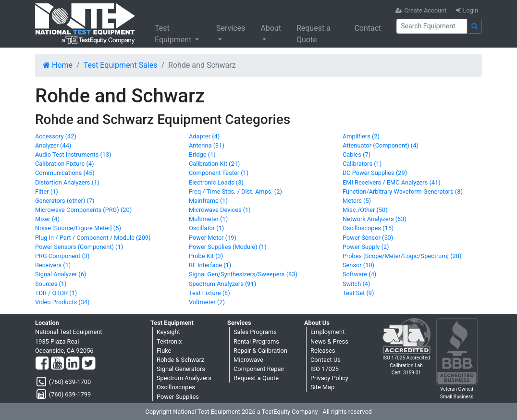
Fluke (164, 351)
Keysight (168, 332)
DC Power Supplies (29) (375, 173)
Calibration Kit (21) (214, 164)
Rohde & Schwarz (180, 360)
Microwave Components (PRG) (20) (83, 210)
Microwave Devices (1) (220, 210)
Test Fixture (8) (209, 293)
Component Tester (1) (219, 173)
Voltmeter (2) (207, 302)
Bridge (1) (202, 154)
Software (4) (359, 274)
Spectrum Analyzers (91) (222, 284)
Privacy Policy (329, 378)
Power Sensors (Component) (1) (79, 247)
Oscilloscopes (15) (368, 228)
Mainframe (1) (208, 201)
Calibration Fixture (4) (65, 164)
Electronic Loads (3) (216, 182)
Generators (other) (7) (65, 201)
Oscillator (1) (206, 228)
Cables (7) (357, 154)
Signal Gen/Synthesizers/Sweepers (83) (243, 274)
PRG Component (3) (62, 256)
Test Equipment (174, 34)
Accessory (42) (56, 136)
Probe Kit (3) (206, 256)
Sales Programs (255, 332)
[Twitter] (89, 364)
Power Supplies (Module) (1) (228, 247)
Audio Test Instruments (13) (73, 154)
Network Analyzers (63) (375, 219)
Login (467, 10)
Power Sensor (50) (368, 238)
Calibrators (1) (362, 164)
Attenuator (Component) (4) (381, 145)
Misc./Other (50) (365, 210)
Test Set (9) (358, 293)
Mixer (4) (47, 219)
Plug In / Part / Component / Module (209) (93, 238)
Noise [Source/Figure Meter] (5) (78, 228)
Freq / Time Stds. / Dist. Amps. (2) (235, 191)
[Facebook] (42, 364)
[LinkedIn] (73, 364)
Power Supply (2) (366, 247)
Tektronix (169, 341)
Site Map (322, 387)
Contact (368, 28)
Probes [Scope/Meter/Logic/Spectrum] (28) (402, 256)
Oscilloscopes (176, 387)
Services (231, 28)
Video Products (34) (62, 302)
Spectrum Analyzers (184, 378)
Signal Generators (181, 369)
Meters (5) (357, 201)
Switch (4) (356, 284)
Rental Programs (256, 341)
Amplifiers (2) (361, 136)
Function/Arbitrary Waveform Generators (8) (403, 191)
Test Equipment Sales (121, 65)
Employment (327, 332)
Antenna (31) (207, 145)
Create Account (421, 10)
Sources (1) (51, 284)
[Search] (432, 26)
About (271, 28)
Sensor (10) (358, 265)
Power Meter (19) (213, 238)
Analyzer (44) (53, 145)
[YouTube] (57, 364)
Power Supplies (178, 397)
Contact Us (326, 360)
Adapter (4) (204, 136)
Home (58, 65)
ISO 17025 (325, 369)
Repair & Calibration (260, 351)
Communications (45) (65, 173)
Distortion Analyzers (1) (67, 182)
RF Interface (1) (210, 265)
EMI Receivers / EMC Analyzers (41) (392, 182)
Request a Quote (314, 34)
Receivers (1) (53, 265)
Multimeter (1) (208, 219)
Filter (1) (47, 191)
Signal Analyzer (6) (61, 274)
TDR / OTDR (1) (56, 293)
